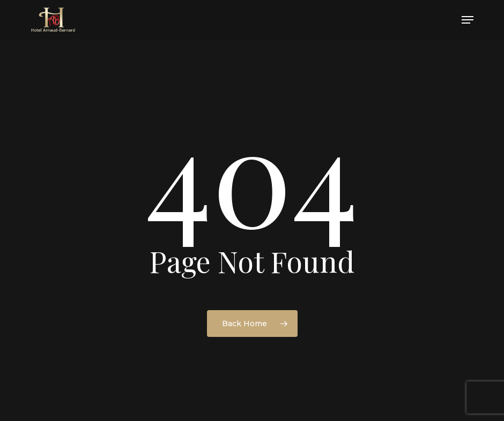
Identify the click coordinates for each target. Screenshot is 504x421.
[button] (468, 20)
